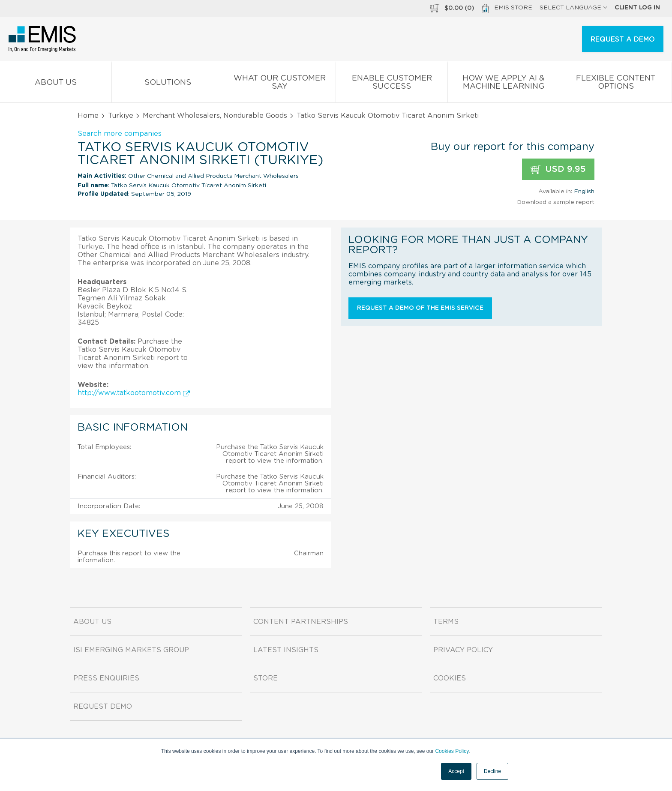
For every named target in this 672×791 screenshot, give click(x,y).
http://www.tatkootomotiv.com (134, 393)
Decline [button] (492, 771)
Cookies (450, 678)
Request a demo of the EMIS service (420, 308)
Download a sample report (556, 202)
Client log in (637, 8)
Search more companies (120, 134)
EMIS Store (507, 9)
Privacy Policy (463, 650)
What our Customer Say (280, 84)
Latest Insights (286, 650)
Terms (446, 622)
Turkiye (121, 116)
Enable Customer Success (392, 84)
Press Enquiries (106, 678)
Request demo (103, 707)
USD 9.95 (558, 169)
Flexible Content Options (616, 84)
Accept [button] (456, 771)
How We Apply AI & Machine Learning (504, 84)
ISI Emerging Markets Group (131, 650)
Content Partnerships (301, 622)
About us (56, 84)
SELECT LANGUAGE (573, 8)
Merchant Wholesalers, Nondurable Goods (215, 116)
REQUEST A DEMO (623, 39)
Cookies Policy (452, 751)
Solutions (168, 84)
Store (265, 678)
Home (88, 116)
